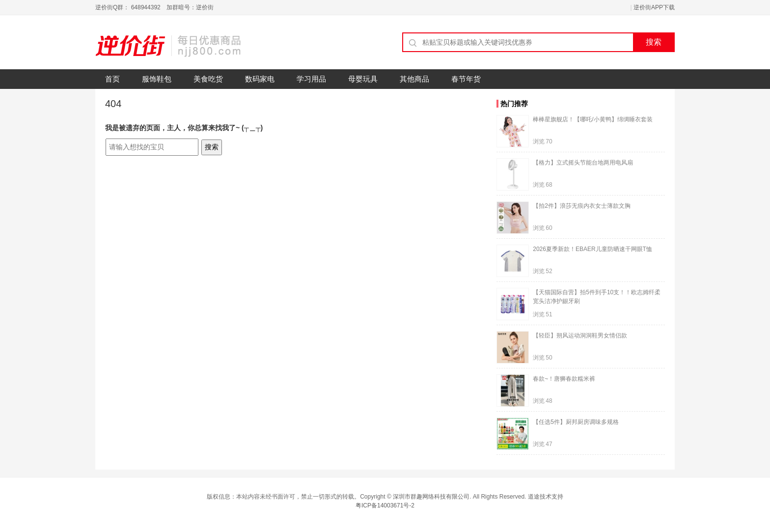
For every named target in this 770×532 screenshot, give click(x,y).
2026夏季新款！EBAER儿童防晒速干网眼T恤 (592, 249)
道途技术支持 (546, 497)
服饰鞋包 (157, 79)
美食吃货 (208, 79)
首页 (112, 79)
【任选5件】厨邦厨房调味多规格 (576, 422)
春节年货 (466, 79)
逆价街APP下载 (654, 7)
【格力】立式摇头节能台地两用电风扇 (583, 163)
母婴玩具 (363, 79)
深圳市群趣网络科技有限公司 (431, 497)
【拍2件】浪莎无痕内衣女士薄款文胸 (582, 206)
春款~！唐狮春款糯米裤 (564, 379)
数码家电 (260, 79)
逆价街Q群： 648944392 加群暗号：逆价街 (154, 7)
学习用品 (311, 79)
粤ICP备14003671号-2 (385, 505)
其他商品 (414, 79)
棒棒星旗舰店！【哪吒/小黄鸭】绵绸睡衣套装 (592, 119)
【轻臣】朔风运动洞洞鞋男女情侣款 (580, 336)
